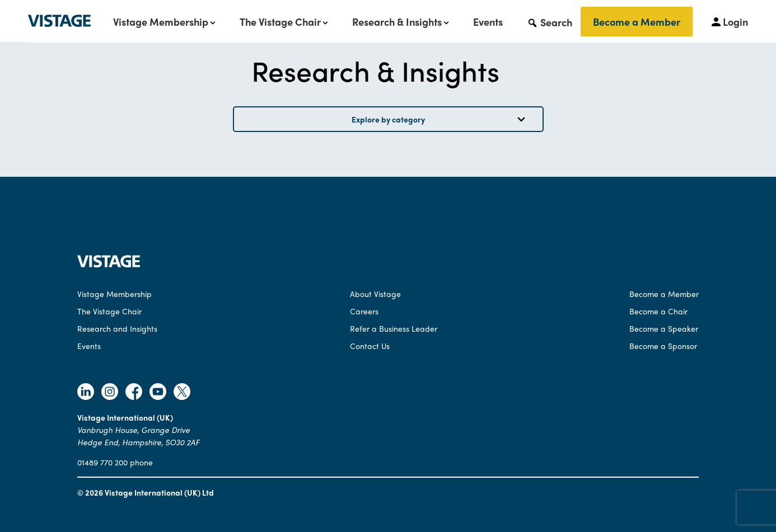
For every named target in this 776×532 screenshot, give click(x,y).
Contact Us (370, 346)
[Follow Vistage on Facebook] (134, 393)
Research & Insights (397, 22)
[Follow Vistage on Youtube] (158, 393)
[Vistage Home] (109, 264)
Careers (364, 311)
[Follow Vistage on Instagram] (110, 393)
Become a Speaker (664, 328)
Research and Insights (117, 328)
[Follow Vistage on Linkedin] (86, 393)
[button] (550, 22)
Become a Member (637, 22)
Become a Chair (658, 311)
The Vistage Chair (280, 22)
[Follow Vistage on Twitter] (182, 393)
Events (488, 22)
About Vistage (375, 294)
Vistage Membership (161, 22)
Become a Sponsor (663, 346)
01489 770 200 (102, 462)
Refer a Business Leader (394, 328)
